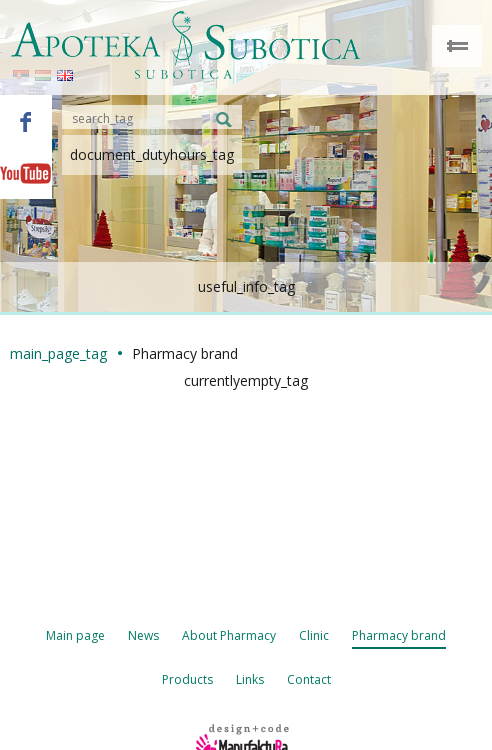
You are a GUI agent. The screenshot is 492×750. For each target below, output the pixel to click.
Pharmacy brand (399, 635)
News (143, 635)
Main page (75, 635)
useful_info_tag (246, 286)
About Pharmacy (229, 635)
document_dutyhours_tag (152, 154)
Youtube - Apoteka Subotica (26, 173)
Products (187, 679)
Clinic (314, 635)
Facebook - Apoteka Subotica (26, 121)
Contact (309, 679)
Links (250, 679)
